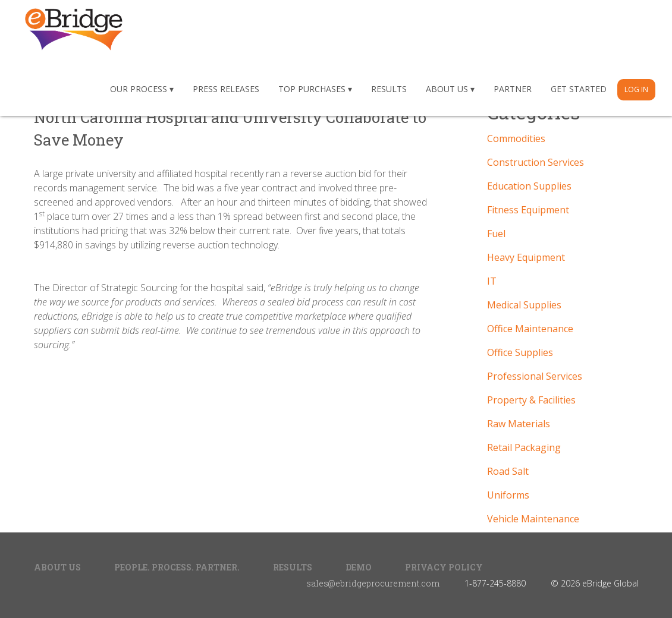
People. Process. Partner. (177, 567)
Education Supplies (529, 186)
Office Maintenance (530, 329)
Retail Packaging (524, 447)
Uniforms (508, 495)
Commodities (516, 138)
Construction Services (536, 162)
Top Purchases (312, 89)
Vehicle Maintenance (533, 519)
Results (389, 89)
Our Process (139, 89)
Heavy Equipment (526, 257)
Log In (636, 89)
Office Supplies (520, 352)
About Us (447, 89)
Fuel (496, 234)
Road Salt (508, 471)
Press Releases (226, 89)
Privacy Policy (444, 567)
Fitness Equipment (528, 210)
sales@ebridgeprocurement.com (373, 583)
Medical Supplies (524, 305)
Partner (513, 89)
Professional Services (535, 376)
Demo (359, 567)
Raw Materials (519, 424)
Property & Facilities (531, 400)
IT (492, 281)
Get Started (579, 89)
